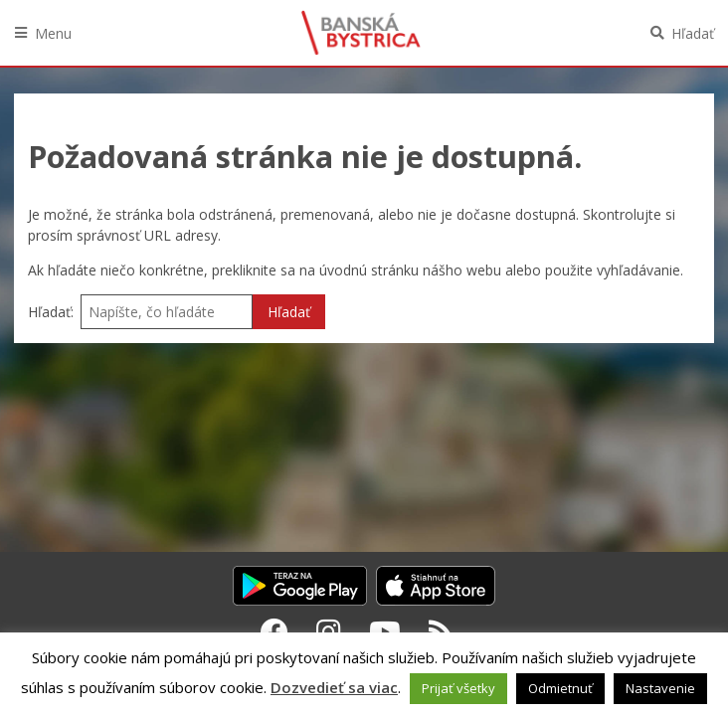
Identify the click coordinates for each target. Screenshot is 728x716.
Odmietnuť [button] (560, 688)
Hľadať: (51, 312)
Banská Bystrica (361, 33)
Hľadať (693, 33)
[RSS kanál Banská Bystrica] (441, 631)
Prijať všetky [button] (458, 688)
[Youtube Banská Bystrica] (385, 631)
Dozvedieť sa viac (334, 687)
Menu (53, 33)
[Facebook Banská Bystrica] (274, 631)
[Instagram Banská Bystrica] (329, 631)
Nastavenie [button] (660, 688)
